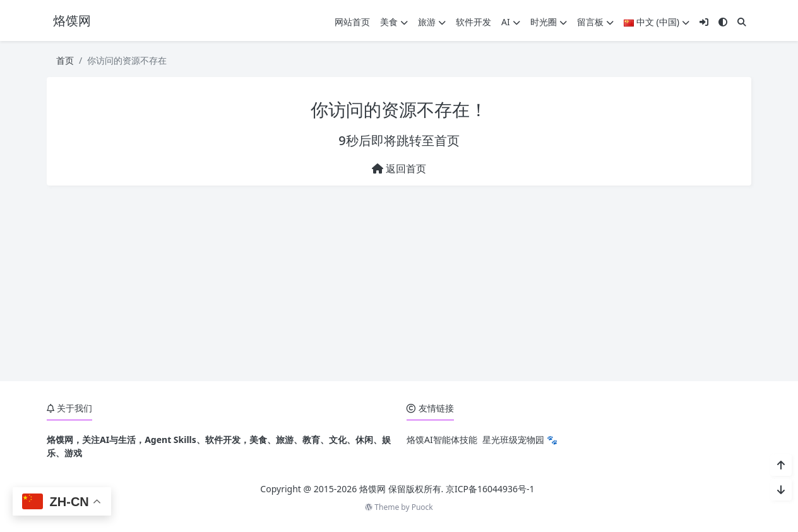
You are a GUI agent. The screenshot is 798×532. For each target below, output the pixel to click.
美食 (394, 22)
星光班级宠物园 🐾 (520, 440)
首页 (65, 60)
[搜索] (742, 22)
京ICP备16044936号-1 (490, 489)
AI (511, 22)
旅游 (432, 22)
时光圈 (549, 22)
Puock (422, 507)
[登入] (704, 22)
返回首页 (399, 168)
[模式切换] (723, 22)
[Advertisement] (399, 283)
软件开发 (473, 22)
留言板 (595, 22)
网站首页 (352, 22)
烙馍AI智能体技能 (442, 440)
